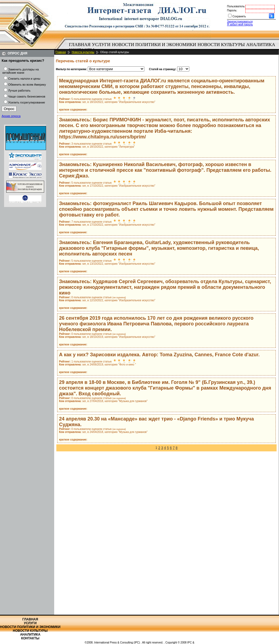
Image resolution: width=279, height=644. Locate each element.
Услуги (101, 45)
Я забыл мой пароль (240, 25)
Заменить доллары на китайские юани (21, 71)
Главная (80, 45)
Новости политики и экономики (154, 45)
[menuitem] (80, 45)
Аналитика (261, 45)
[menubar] (173, 47)
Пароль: (232, 10)
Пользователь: (236, 6)
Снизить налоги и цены (24, 79)
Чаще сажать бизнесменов (27, 96)
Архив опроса (11, 116)
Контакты (30, 638)
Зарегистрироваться (240, 22)
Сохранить (239, 16)
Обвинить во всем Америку (27, 85)
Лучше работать (19, 90)
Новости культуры (221, 45)
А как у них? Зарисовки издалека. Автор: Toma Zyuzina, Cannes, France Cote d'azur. (159, 355)
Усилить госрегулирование (27, 102)
